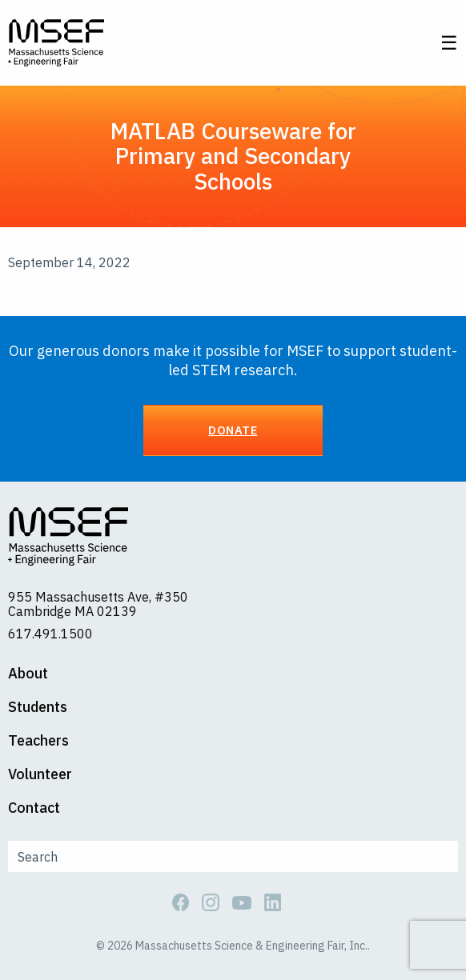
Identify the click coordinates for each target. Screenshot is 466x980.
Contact (34, 808)
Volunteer (40, 774)
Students (38, 707)
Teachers (38, 741)
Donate (233, 430)
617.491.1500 (50, 634)
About (28, 674)
